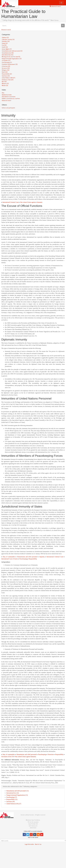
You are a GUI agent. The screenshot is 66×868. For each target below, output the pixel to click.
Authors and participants (8, 108)
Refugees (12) (6, 70)
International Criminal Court (11, 202)
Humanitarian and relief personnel (27, 557)
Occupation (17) (6, 60)
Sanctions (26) (6, 76)
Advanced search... (56, 6)
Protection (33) (6, 66)
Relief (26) (5, 72)
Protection (51, 754)
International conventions (9, 97)
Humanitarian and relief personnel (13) (12, 51)
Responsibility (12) (7, 74)
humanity (40, 202)
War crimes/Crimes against (28, 202)
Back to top (38, 844)
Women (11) (5, 85)
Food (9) (4, 45)
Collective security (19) (8, 39)
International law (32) (7, 55)
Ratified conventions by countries (11, 98)
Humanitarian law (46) (8, 53)
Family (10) (5, 43)
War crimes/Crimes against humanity (25, 757)
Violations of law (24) (8, 80)
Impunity (42, 557)
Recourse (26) (6, 68)
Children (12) (5, 37)
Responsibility (33, 559)
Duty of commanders (9, 557)
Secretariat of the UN (7, 757)
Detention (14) (6, 41)
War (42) (4, 81)
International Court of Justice (10, 559)
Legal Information (29, 844)
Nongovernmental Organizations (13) (12, 59)
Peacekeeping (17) (7, 62)
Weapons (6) (5, 83)
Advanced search (6, 30)
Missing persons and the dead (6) (11, 57)
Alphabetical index (7, 95)
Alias (3, 93)
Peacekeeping (23, 559)
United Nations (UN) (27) (8, 78)
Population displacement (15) (10, 64)
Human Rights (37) (7, 49)
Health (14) (5, 47)
